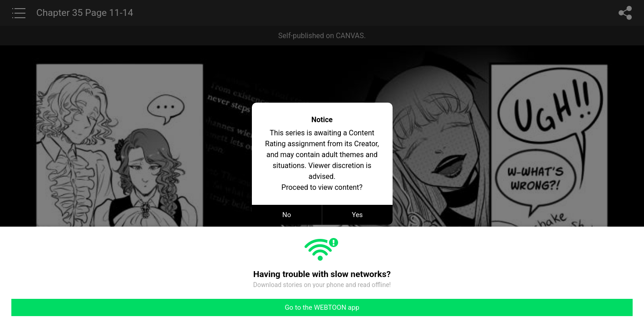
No (287, 215)
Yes (357, 215)
